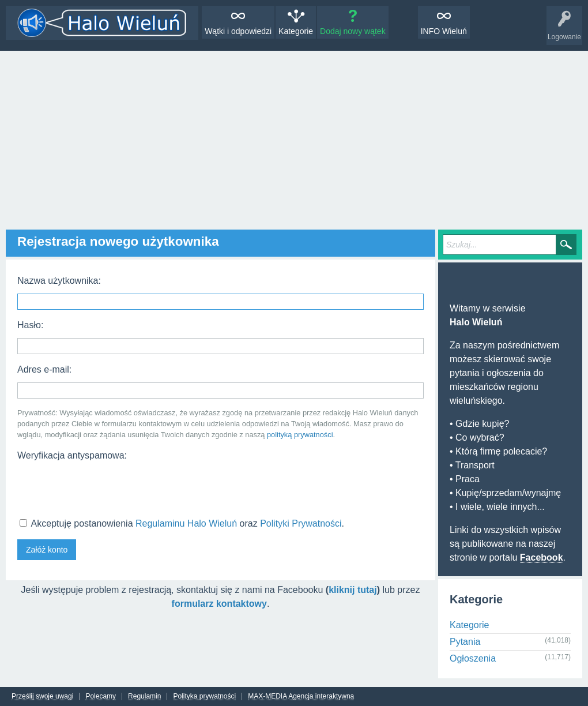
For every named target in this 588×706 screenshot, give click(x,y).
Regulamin (144, 696)
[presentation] (105, 488)
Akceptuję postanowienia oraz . (182, 523)
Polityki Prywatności (301, 523)
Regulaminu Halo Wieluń (186, 523)
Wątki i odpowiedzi (238, 31)
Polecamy (101, 696)
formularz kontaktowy (219, 604)
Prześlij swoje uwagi (42, 696)
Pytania (465, 642)
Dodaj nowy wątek (353, 31)
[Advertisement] (294, 137)
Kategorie (296, 31)
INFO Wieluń (444, 31)
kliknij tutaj (353, 590)
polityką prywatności (300, 435)
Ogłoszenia (473, 658)
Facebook (542, 557)
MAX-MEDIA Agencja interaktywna (301, 696)
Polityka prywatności (204, 696)
